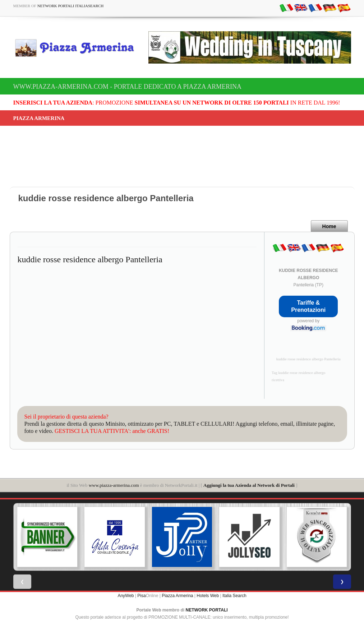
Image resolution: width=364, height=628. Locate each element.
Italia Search (234, 596)
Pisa (141, 596)
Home (329, 226)
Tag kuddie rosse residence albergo (298, 373)
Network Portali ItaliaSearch (71, 6)
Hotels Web (208, 596)
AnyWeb (126, 596)
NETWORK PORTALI (207, 610)
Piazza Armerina (177, 596)
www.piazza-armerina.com (114, 485)
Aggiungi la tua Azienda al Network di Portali (249, 485)
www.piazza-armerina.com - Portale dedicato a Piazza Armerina (127, 87)
